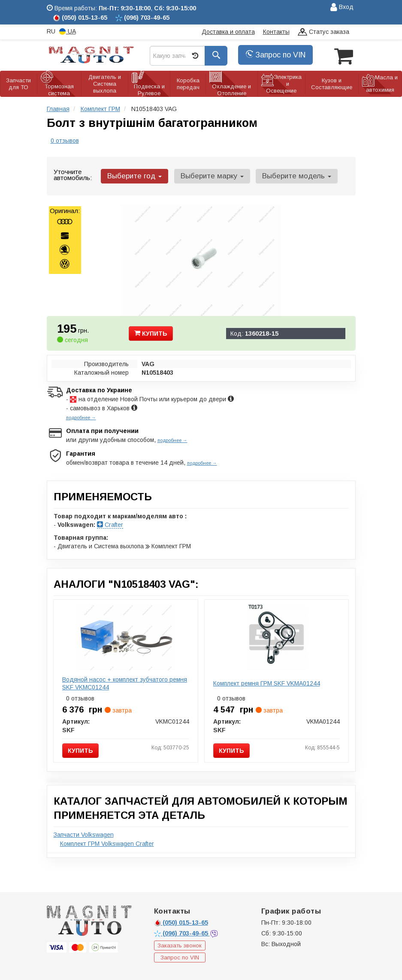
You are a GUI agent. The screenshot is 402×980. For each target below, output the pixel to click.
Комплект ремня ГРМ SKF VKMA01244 (267, 682)
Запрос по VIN (275, 55)
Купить (151, 332)
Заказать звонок (180, 945)
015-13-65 (181, 922)
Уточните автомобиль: (73, 174)
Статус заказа (323, 32)
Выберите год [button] (134, 175)
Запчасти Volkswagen (84, 834)
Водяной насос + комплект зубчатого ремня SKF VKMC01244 (125, 682)
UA (68, 32)
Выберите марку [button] (209, 175)
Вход (342, 8)
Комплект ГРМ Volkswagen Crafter (107, 843)
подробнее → (81, 417)
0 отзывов (65, 140)
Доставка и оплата (228, 32)
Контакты (276, 32)
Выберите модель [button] (291, 175)
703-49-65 (182, 932)
